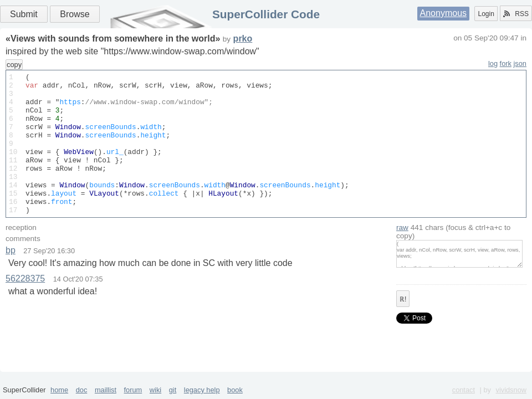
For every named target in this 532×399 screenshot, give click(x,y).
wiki (155, 390)
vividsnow (511, 390)
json (520, 63)
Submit (24, 14)
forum (133, 390)
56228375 (25, 307)
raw (402, 256)
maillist (106, 390)
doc (82, 390)
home (59, 390)
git (173, 390)
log (493, 63)
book (235, 390)
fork (506, 63)
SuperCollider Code (266, 14)
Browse (75, 14)
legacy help (202, 390)
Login (486, 14)
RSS (516, 14)
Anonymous (444, 13)
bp (11, 278)
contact (464, 390)
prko (243, 39)
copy (14, 65)
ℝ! (403, 328)
